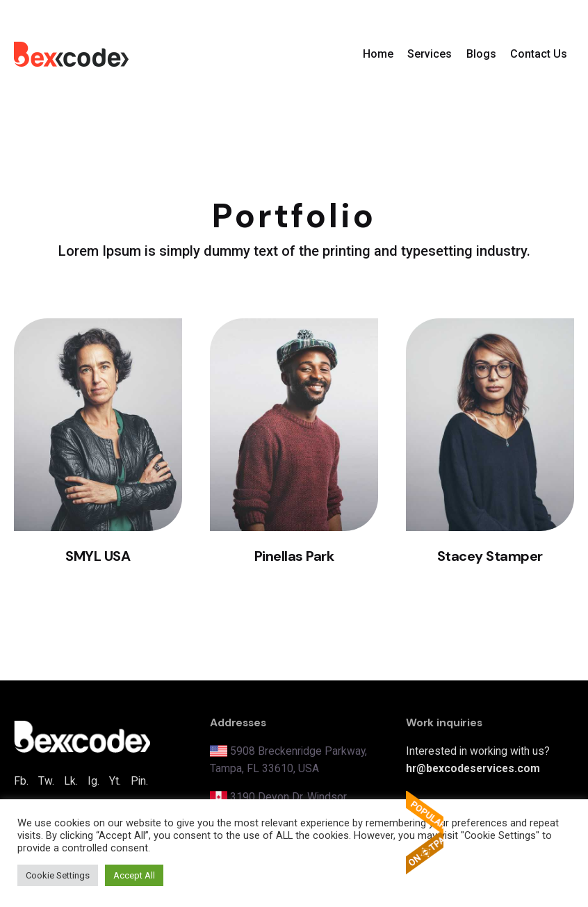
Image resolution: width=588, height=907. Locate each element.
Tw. (46, 781)
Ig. (93, 781)
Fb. (21, 781)
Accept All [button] (134, 875)
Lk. (71, 781)
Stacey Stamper (490, 556)
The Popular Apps (425, 833)
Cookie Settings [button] (58, 875)
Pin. (139, 781)
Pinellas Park (294, 556)
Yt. (115, 781)
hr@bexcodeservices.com (473, 768)
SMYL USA (98, 556)
